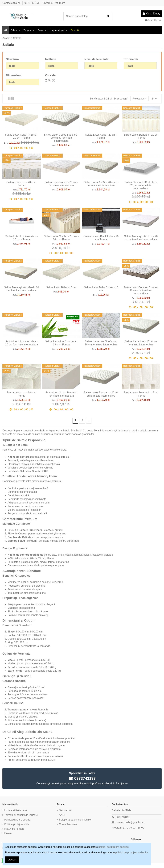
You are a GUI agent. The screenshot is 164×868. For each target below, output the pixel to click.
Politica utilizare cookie (17, 820)
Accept (12, 860)
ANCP (62, 815)
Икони (8, 833)
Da (51, 80)
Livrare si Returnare (54, 3)
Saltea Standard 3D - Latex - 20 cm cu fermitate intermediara (141, 185)
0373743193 (32, 3)
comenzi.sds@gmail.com (130, 822)
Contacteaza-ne (12, 3)
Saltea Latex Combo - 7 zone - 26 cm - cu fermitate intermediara (141, 290)
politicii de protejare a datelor (132, 853)
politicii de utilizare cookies (114, 847)
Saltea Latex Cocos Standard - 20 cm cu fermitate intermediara (61, 138)
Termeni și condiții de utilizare (21, 815)
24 (154, 99)
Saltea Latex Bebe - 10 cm (61, 287)
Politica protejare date (17, 824)
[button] (15, 30)
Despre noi (65, 810)
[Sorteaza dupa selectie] (139, 99)
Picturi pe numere (14, 829)
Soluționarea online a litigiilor (75, 820)
